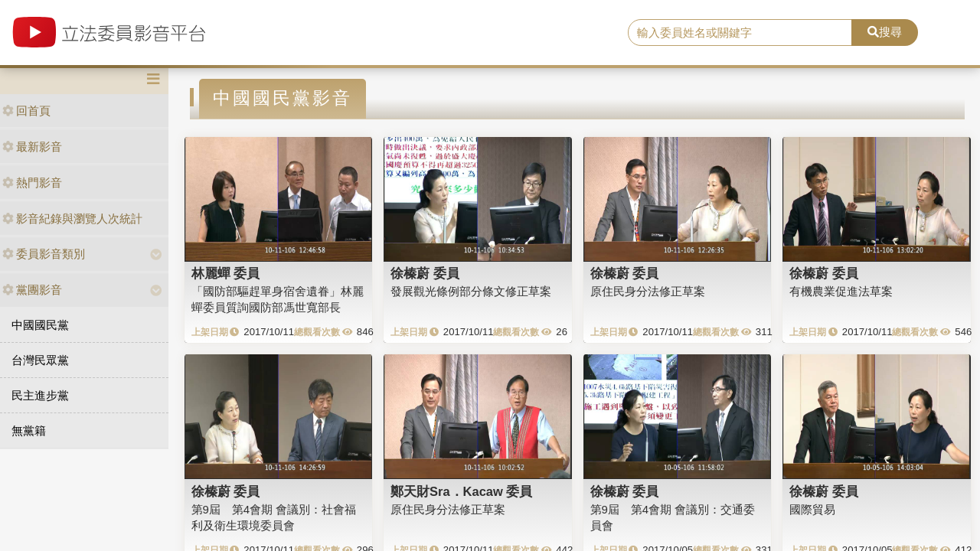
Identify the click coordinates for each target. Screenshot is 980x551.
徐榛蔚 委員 (425, 273)
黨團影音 (32, 290)
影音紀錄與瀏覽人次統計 (72, 218)
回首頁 (26, 111)
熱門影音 (32, 183)
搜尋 (885, 32)
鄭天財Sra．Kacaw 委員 (461, 491)
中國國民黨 (40, 325)
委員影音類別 (44, 254)
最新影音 (32, 147)
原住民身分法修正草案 (648, 291)
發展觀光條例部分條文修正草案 (471, 291)
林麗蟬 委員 (226, 273)
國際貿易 (812, 509)
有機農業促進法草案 (841, 291)
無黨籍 (29, 430)
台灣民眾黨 (40, 360)
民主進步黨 (40, 395)
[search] (740, 33)
